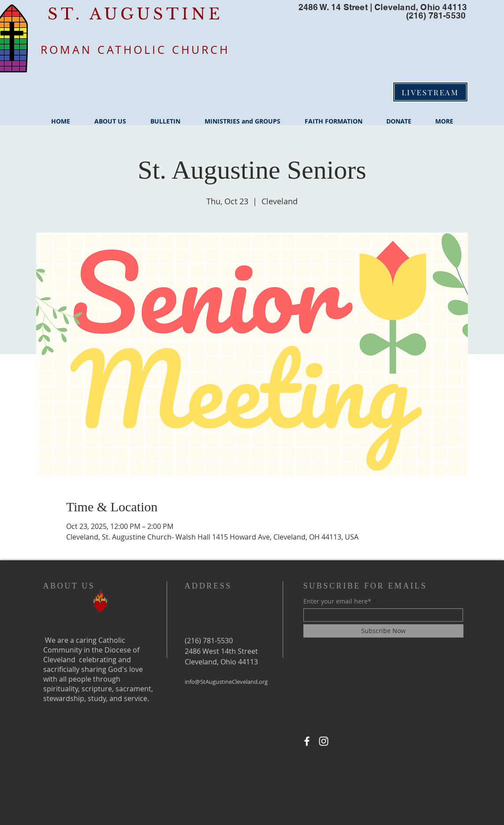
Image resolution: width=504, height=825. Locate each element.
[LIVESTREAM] (430, 92)
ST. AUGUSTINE (135, 14)
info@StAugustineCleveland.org (226, 682)
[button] (110, 117)
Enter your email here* (337, 601)
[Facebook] (307, 741)
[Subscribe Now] (383, 631)
